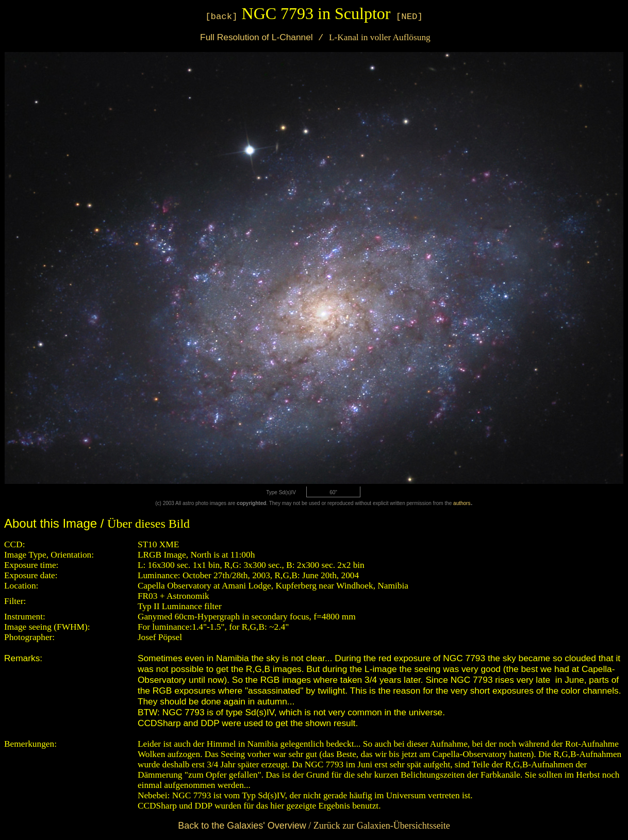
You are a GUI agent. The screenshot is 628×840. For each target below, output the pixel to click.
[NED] (409, 17)
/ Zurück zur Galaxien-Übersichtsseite (314, 826)
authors (462, 503)
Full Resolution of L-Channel (255, 37)
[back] (221, 17)
